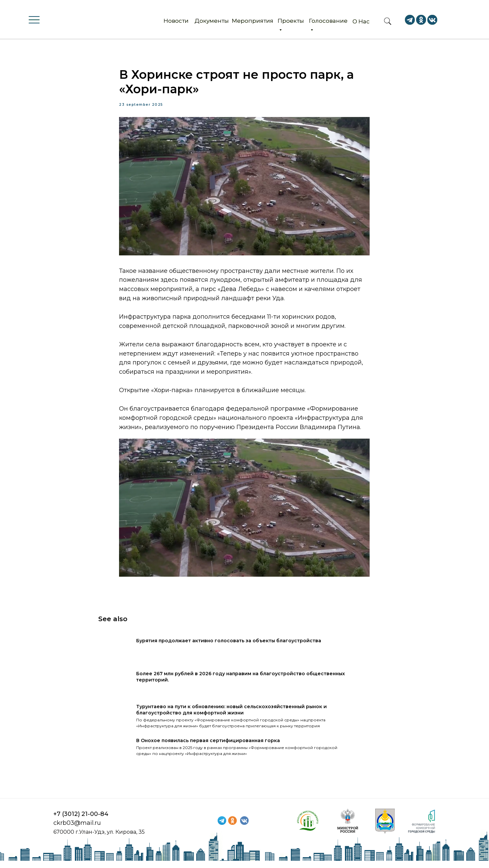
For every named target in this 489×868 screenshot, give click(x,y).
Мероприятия (253, 21)
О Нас (361, 21)
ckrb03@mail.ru (77, 830)
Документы (212, 21)
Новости (176, 21)
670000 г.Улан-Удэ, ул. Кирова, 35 (99, 839)
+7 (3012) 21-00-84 (81, 821)
